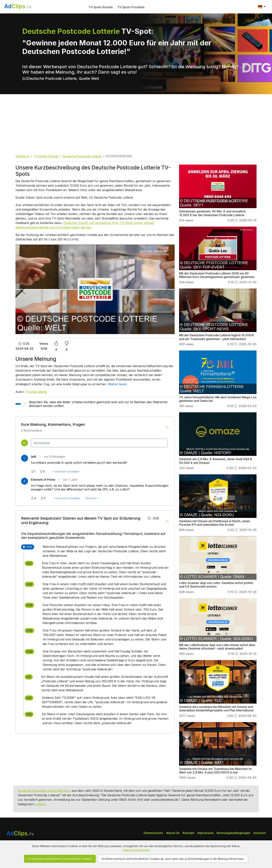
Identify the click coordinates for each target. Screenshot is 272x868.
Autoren (260, 833)
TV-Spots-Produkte (131, 7)
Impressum (205, 833)
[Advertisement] (136, 122)
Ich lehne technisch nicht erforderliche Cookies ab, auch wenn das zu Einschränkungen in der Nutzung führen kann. (173, 859)
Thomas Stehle (36, 392)
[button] (262, 7)
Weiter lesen (117, 384)
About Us (173, 833)
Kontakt (189, 833)
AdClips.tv (22, 156)
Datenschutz (153, 833)
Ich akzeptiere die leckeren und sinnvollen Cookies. (60, 859)
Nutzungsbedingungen (233, 833)
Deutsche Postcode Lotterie (82, 156)
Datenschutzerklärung (136, 850)
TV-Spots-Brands (100, 7)
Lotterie (40, 804)
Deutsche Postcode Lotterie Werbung (44, 791)
